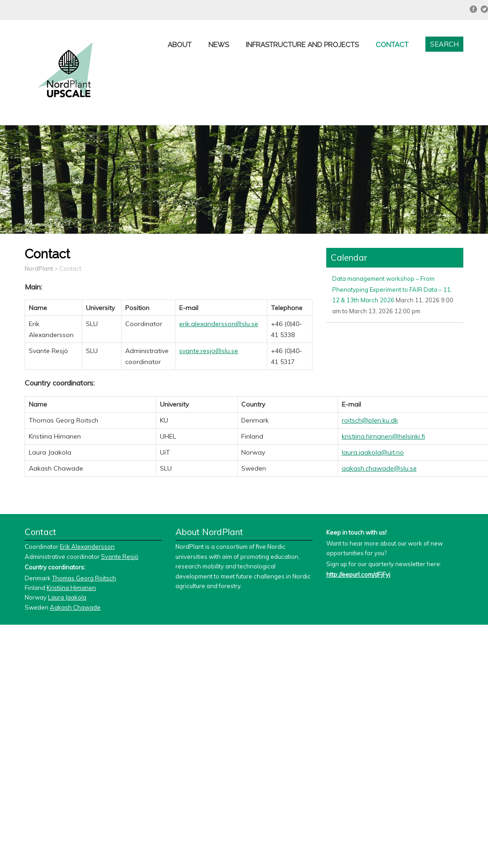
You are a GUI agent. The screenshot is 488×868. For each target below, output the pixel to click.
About (180, 45)
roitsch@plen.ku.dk (370, 420)
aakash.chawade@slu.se (379, 468)
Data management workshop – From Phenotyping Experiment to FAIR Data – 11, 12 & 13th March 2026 (392, 289)
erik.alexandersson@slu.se (219, 324)
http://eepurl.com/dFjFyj (358, 574)
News (219, 45)
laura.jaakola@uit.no (373, 452)
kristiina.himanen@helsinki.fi (383, 436)
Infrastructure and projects (302, 45)
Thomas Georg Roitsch (84, 578)
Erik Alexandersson (87, 547)
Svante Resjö (120, 557)
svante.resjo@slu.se (209, 351)
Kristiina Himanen (71, 588)
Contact (392, 45)
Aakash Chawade (75, 607)
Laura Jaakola (67, 597)
